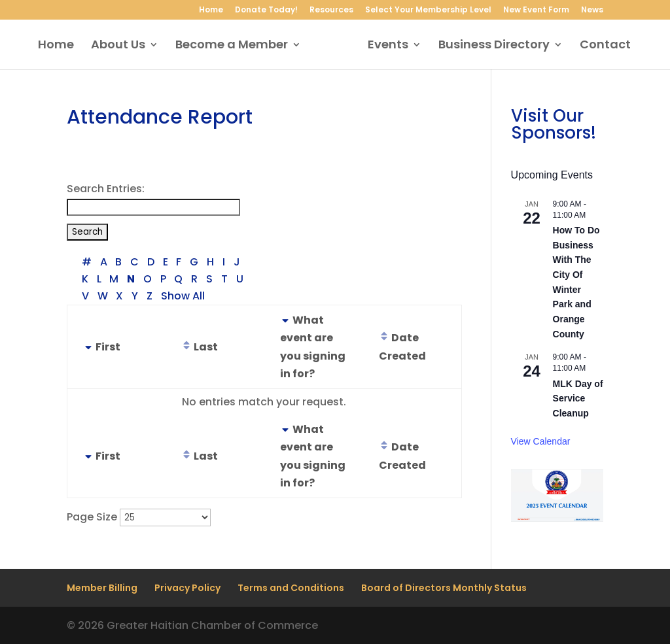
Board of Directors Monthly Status (444, 588)
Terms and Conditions (291, 588)
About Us (123, 46)
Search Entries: (106, 189)
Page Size (92, 517)
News (592, 10)
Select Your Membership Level (428, 10)
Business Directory (489, 46)
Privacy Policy (187, 588)
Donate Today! (266, 10)
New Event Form (536, 10)
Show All (183, 296)
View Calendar (541, 441)
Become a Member (236, 46)
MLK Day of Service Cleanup (578, 398)
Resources (331, 10)
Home (211, 10)
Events (383, 46)
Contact (601, 46)
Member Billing (102, 588)
